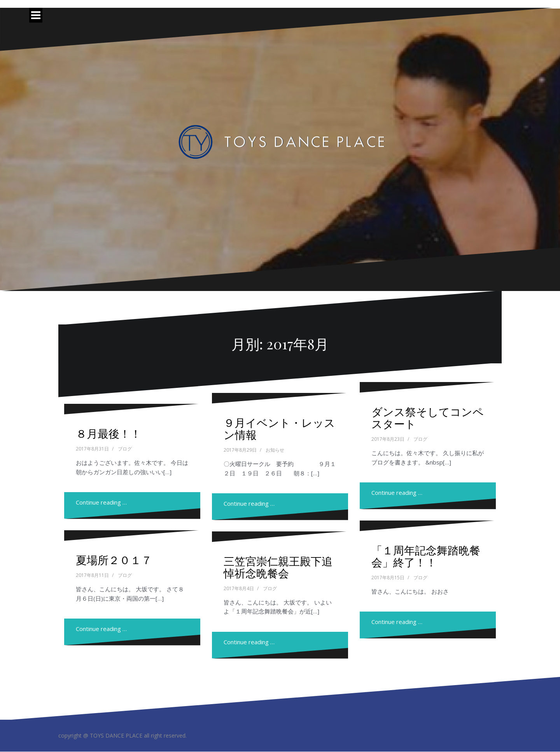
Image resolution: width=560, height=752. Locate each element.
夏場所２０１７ (114, 560)
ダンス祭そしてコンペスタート (428, 417)
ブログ (125, 449)
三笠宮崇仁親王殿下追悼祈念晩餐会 (278, 567)
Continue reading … (101, 502)
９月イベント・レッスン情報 (279, 428)
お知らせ (275, 450)
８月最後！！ (108, 433)
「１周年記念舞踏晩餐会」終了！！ (426, 556)
